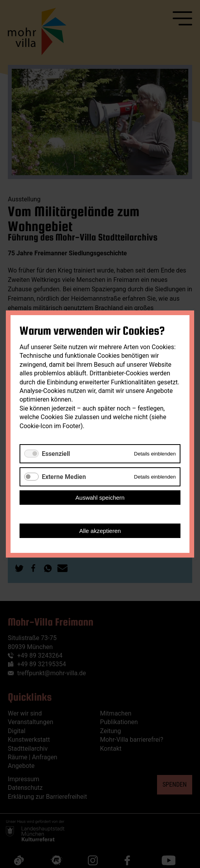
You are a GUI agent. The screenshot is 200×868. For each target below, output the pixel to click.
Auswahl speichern (100, 498)
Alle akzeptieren (100, 531)
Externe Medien (64, 477)
